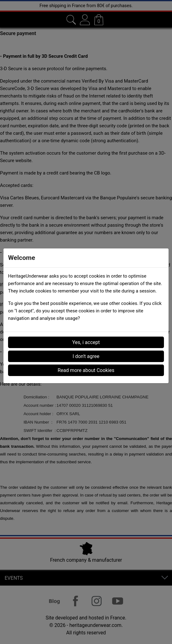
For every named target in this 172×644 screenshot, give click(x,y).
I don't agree (86, 356)
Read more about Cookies (86, 370)
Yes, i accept (86, 342)
